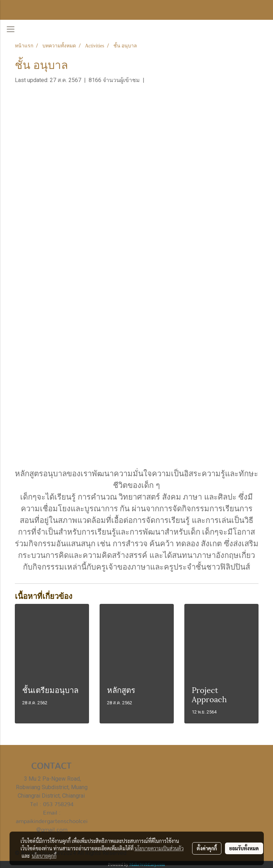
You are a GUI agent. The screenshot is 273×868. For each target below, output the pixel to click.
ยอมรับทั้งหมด (244, 848)
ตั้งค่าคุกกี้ (207, 848)
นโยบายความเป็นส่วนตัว (159, 848)
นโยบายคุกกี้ (44, 856)
